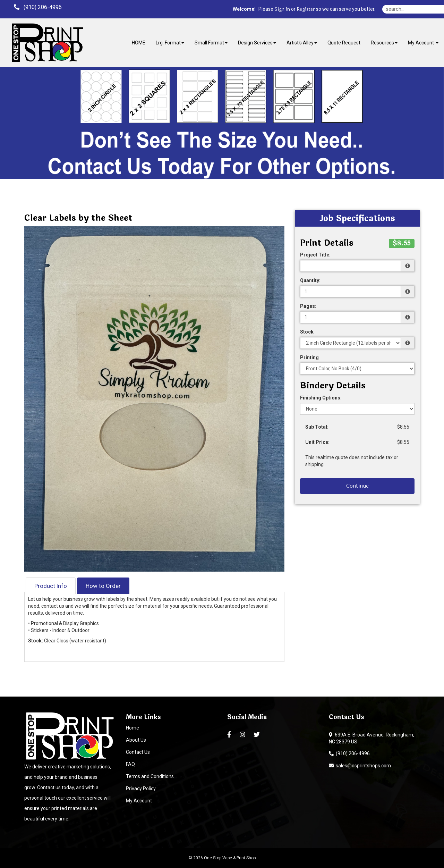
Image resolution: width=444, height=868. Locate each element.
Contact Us (138, 752)
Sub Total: (317, 427)
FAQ (130, 764)
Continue (357, 486)
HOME (139, 43)
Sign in (282, 9)
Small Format (211, 43)
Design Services (257, 43)
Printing (309, 357)
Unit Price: (317, 442)
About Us (136, 740)
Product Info (51, 586)
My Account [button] (423, 43)
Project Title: (315, 255)
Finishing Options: (321, 398)
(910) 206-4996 (349, 753)
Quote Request (344, 43)
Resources (384, 43)
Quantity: (310, 280)
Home (133, 728)
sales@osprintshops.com (360, 766)
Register (306, 9)
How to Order (103, 586)
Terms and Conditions (150, 776)
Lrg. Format (170, 43)
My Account (139, 801)
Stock (307, 332)
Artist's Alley (302, 43)
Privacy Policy (141, 789)
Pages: (308, 306)
